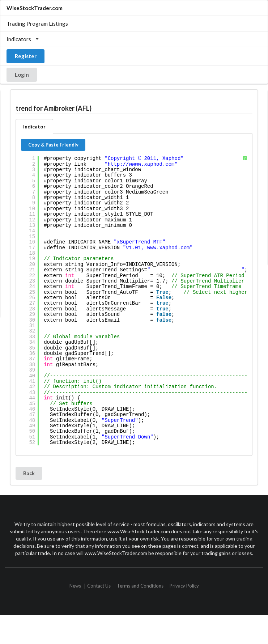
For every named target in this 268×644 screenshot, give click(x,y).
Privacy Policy (184, 586)
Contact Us (99, 586)
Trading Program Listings (37, 24)
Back (29, 473)
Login (22, 75)
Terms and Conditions (140, 586)
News (75, 586)
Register (26, 56)
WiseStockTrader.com (35, 8)
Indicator (34, 126)
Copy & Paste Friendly (53, 145)
